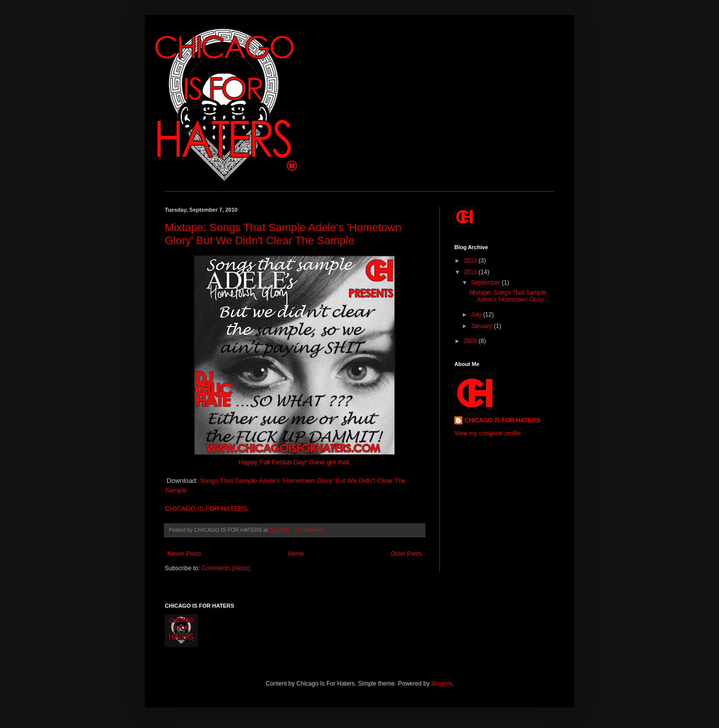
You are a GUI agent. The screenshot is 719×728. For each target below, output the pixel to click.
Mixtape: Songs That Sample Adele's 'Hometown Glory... (509, 296)
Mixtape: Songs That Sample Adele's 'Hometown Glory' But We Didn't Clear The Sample (283, 234)
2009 (471, 341)
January (482, 326)
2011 (471, 261)
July (477, 315)
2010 (471, 272)
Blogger (442, 684)
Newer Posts (184, 554)
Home (296, 554)
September (486, 283)
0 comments (310, 530)
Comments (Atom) (225, 568)
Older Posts (406, 554)
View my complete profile (488, 433)
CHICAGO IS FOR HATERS (502, 420)
